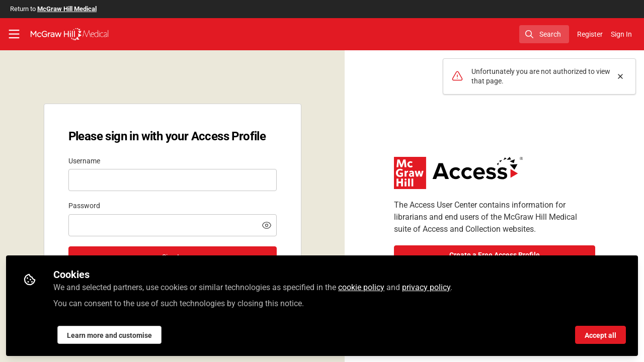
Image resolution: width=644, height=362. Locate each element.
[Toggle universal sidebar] (14, 34)
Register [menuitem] (590, 34)
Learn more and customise (109, 335)
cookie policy (361, 287)
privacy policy (426, 287)
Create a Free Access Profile (495, 255)
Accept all (600, 335)
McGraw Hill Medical (67, 9)
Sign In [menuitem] (621, 34)
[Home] (69, 34)
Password (84, 206)
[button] (267, 225)
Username (84, 161)
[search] (544, 34)
